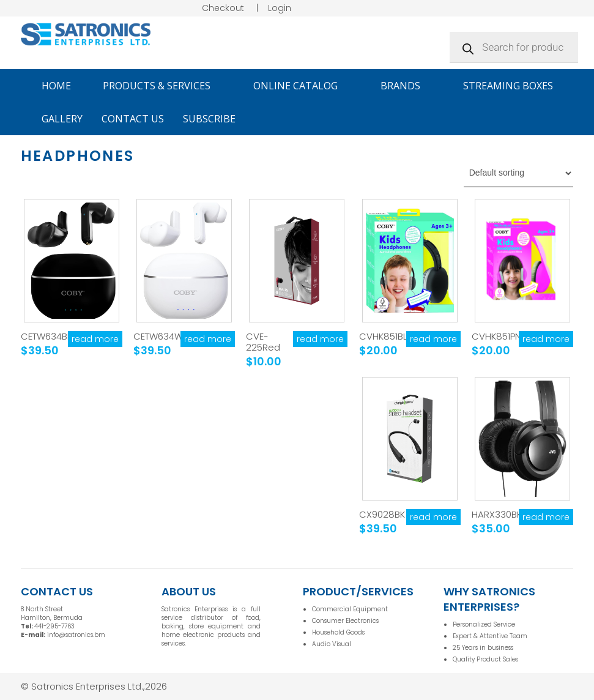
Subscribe (209, 119)
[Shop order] (518, 173)
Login (280, 8)
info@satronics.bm (76, 635)
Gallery (62, 119)
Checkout (223, 8)
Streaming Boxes (508, 86)
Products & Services (162, 86)
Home (56, 86)
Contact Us (133, 119)
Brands (406, 86)
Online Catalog (301, 86)
